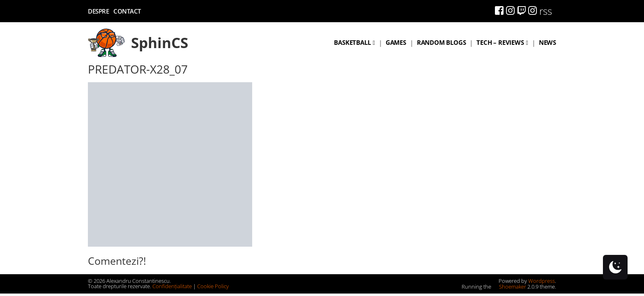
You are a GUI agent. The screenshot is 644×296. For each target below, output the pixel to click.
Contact (127, 11)
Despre (98, 11)
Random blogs (442, 42)
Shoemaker (509, 287)
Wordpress (542, 281)
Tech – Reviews (500, 42)
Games (396, 42)
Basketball (352, 42)
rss (546, 11)
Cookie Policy (213, 286)
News (547, 42)
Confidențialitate (172, 286)
